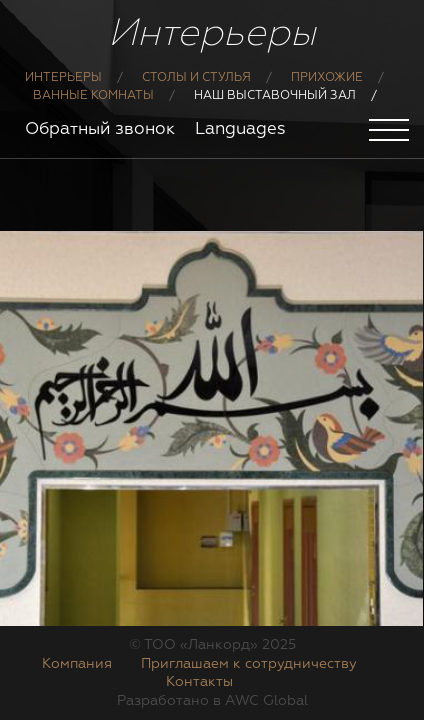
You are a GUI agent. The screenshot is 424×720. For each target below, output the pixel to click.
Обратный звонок (100, 129)
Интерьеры (63, 78)
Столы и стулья (196, 78)
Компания (77, 664)
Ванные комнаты (93, 96)
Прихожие (327, 78)
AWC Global (266, 701)
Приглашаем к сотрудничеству (249, 664)
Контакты (199, 682)
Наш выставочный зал (275, 96)
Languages (240, 129)
